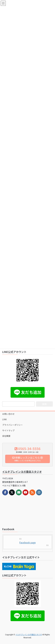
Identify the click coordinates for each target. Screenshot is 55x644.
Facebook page (28, 542)
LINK (4, 419)
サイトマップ (8, 430)
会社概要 (6, 436)
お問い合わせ (8, 414)
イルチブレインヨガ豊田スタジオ (22, 472)
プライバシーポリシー (12, 425)
